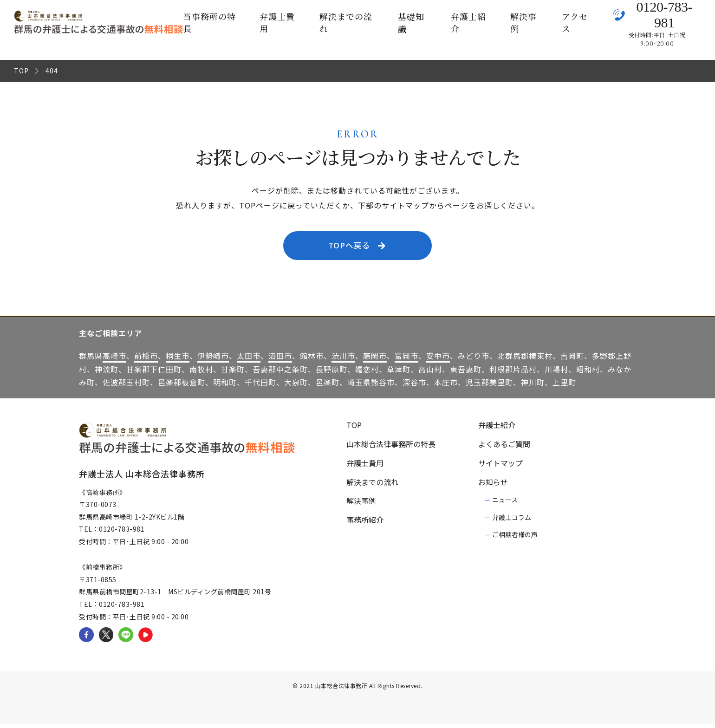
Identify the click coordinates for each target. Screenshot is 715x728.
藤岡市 (375, 359)
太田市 (249, 359)
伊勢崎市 (213, 359)
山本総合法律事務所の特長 (391, 448)
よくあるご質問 (504, 448)
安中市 (438, 359)
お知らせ (493, 486)
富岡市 (406, 359)
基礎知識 (411, 23)
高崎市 (114, 359)
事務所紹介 (365, 524)
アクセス (575, 22)
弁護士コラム (512, 521)
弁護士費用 (277, 22)
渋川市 (343, 359)
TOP (21, 71)
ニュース (505, 504)
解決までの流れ (346, 22)
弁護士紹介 (468, 22)
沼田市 (280, 359)
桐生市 (178, 359)
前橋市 (146, 359)
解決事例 (523, 22)
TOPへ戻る (359, 247)
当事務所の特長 (209, 22)
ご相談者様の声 (515, 538)
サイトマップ (500, 467)
